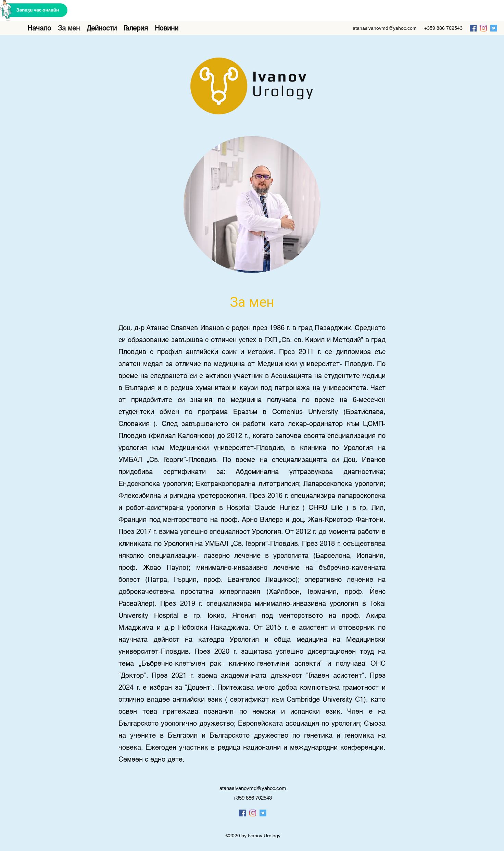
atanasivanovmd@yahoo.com (385, 28)
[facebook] (473, 28)
